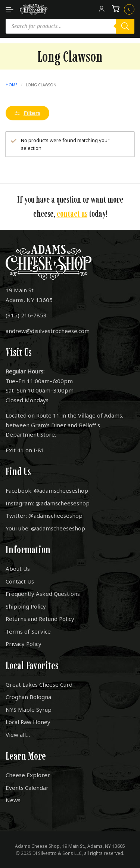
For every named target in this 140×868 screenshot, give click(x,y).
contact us (72, 214)
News (13, 800)
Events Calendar (27, 788)
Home (12, 85)
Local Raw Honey (28, 722)
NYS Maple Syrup (29, 710)
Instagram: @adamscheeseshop (48, 503)
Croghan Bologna (28, 697)
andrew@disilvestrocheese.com (48, 331)
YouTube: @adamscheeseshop (45, 528)
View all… (18, 735)
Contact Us (20, 581)
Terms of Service (28, 631)
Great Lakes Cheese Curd (39, 684)
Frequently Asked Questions (43, 594)
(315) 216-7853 (26, 315)
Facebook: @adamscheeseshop (47, 490)
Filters (27, 113)
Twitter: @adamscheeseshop (44, 515)
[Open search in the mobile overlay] (70, 26)
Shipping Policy (26, 606)
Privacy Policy (24, 644)
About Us (18, 569)
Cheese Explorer (28, 775)
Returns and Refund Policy (40, 619)
